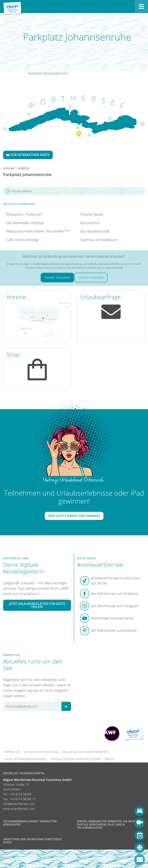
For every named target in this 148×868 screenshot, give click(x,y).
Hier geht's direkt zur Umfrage (74, 516)
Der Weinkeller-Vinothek (25, 223)
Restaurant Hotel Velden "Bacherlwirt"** (38, 231)
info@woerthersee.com (19, 804)
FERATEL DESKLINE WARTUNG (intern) (76, 759)
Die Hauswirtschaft (95, 231)
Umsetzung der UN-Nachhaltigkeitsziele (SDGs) (33, 841)
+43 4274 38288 (20, 794)
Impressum (12, 752)
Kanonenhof (90, 223)
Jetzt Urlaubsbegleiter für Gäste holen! (37, 605)
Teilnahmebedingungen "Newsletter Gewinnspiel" (30, 823)
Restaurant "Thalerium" (24, 214)
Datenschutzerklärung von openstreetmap (99, 268)
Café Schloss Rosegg (22, 240)
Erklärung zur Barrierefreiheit (86, 752)
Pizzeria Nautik (92, 214)
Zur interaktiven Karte (28, 155)
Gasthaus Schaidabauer (99, 240)
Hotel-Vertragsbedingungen (26, 759)
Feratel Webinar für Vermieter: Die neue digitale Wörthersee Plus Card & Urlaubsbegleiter (106, 824)
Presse (110, 759)
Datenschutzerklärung (41, 752)
